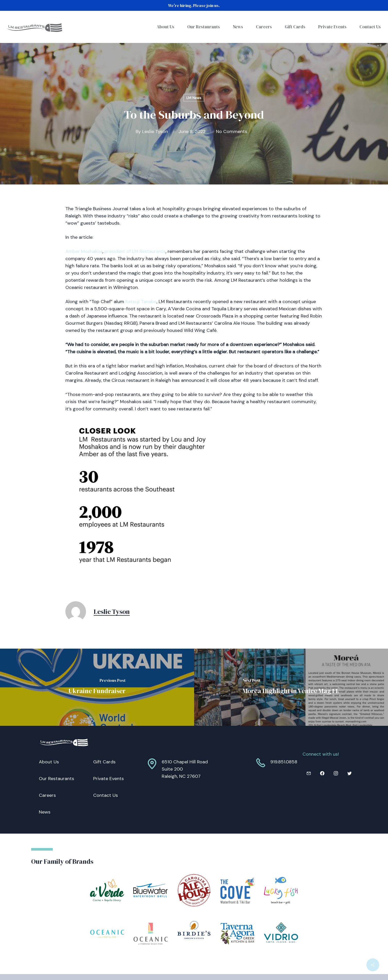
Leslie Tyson (155, 131)
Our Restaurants (57, 779)
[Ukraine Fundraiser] (97, 687)
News (45, 812)
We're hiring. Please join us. (194, 5)
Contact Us (106, 795)
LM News (194, 98)
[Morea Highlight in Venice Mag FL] (291, 687)
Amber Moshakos (84, 251)
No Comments (232, 131)
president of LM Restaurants (135, 251)
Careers (47, 795)
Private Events (109, 779)
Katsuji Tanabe (141, 302)
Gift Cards (104, 762)
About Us (49, 762)
